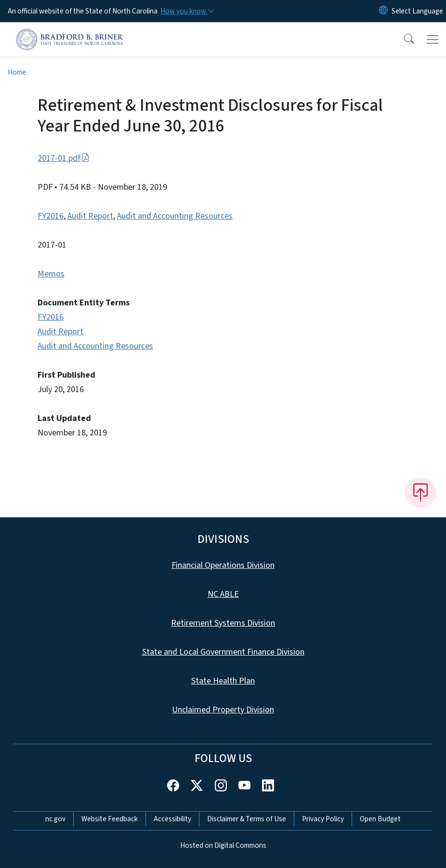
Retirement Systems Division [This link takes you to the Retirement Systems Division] (223, 623)
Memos (51, 274)
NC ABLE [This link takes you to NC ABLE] (223, 594)
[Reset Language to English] (383, 11)
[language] (417, 11)
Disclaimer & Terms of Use (247, 819)
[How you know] (187, 11)
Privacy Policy (323, 819)
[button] (403, 39)
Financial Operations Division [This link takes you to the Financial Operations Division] (223, 565)
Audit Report (90, 216)
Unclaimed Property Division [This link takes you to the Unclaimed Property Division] (223, 710)
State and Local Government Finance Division (223, 652)
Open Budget (380, 819)
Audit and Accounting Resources (175, 216)
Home (17, 72)
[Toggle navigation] (433, 39)
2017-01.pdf (64, 158)
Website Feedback (110, 819)
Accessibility (172, 819)
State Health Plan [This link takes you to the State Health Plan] (223, 681)
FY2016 (51, 216)
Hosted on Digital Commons (223, 845)
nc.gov (55, 819)
